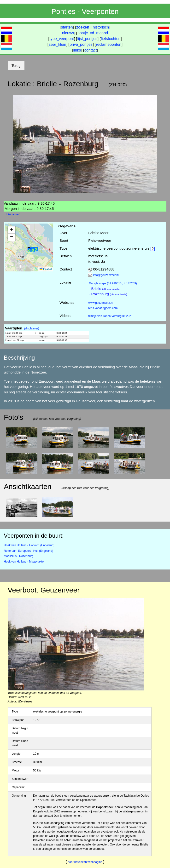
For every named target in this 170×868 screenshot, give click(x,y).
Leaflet (46, 269)
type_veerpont (62, 39)
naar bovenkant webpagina (85, 862)
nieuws (68, 33)
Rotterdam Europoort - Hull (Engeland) (28, 551)
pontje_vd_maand (93, 33)
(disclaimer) (13, 214)
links (77, 50)
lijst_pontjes (87, 39)
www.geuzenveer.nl (101, 303)
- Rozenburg (108, 294)
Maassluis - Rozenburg (19, 556)
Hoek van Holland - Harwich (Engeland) (29, 545)
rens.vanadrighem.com (103, 308)
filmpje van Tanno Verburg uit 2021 (110, 316)
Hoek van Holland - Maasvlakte (24, 562)
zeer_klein (57, 44)
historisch (101, 27)
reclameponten (109, 44)
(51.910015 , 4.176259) (113, 283)
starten (67, 27)
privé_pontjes (81, 44)
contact (91, 50)
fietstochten (111, 39)
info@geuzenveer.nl (106, 275)
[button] (31, 250)
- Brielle (104, 289)
